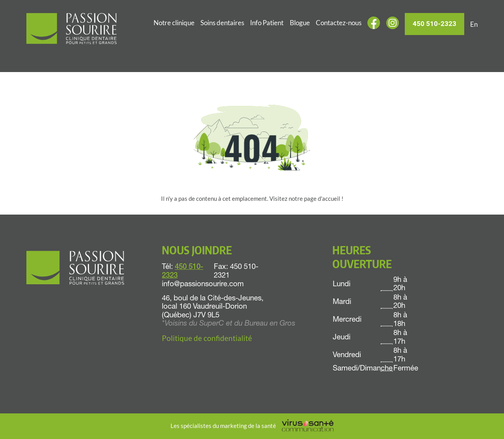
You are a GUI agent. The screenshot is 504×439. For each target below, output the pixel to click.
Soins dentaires (222, 23)
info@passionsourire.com (203, 285)
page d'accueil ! (324, 199)
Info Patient (267, 23)
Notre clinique (174, 23)
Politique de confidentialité (207, 338)
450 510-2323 (435, 24)
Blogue (300, 23)
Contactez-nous (339, 23)
